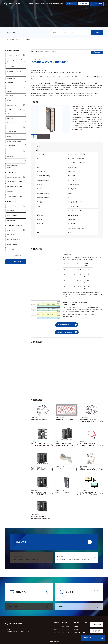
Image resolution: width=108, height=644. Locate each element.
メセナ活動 (57, 632)
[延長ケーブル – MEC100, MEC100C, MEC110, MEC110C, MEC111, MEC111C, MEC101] (91, 462)
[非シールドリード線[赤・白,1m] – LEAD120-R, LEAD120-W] (91, 438)
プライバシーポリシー (79, 632)
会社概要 (56, 629)
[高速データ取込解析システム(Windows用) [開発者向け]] (42, 486)
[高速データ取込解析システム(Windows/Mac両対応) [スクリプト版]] (67, 438)
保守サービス (44, 4)
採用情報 (76, 629)
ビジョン (56, 626)
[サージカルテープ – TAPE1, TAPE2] (67, 462)
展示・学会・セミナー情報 (56, 4)
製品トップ (34, 52)
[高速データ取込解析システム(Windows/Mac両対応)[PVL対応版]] (42, 510)
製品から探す (66, 626)
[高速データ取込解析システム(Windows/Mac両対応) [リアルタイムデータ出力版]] (91, 486)
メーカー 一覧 (66, 629)
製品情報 (37, 4)
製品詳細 (41, 52)
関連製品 (53, 52)
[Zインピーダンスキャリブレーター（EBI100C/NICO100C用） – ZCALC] (42, 438)
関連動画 (47, 52)
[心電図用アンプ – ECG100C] (67, 486)
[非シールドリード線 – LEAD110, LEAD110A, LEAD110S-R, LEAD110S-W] (91, 413)
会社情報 (31, 4)
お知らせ (76, 626)
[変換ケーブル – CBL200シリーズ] (42, 413)
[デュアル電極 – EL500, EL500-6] (67, 413)
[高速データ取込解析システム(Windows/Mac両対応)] (42, 462)
